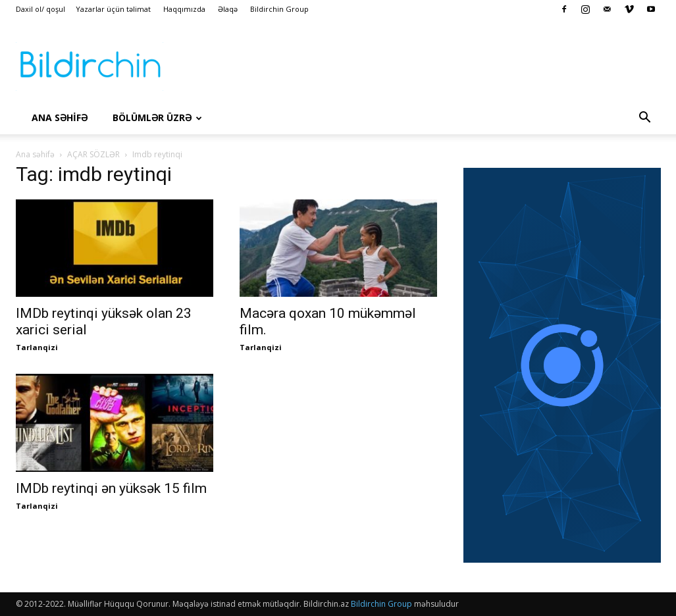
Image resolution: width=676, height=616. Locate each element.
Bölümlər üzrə (157, 117)
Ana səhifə (35, 154)
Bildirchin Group (279, 9)
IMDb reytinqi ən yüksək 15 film (111, 488)
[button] (645, 118)
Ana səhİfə (60, 117)
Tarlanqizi (37, 347)
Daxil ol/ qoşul (40, 9)
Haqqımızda (184, 9)
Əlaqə (228, 9)
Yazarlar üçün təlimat (113, 9)
